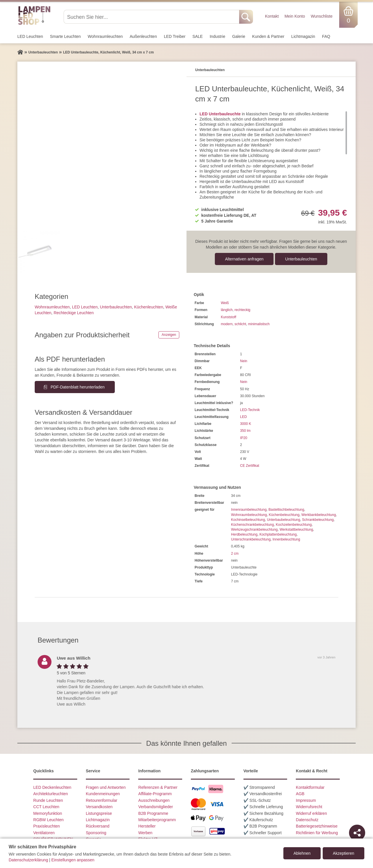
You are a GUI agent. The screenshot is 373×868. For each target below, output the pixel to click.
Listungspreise (99, 813)
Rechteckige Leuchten (74, 313)
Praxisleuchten (47, 826)
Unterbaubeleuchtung (284, 520)
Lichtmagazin (303, 36)
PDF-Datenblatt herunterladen (78, 387)
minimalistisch (259, 324)
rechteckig (242, 310)
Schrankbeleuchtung (318, 520)
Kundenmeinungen (103, 794)
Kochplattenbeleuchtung (278, 534)
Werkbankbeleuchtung (318, 515)
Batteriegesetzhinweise (317, 826)
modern (227, 324)
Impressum (306, 800)
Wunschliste (322, 16)
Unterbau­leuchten (301, 259)
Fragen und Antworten (106, 787)
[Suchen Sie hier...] (152, 17)
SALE (197, 36)
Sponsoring (96, 833)
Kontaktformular (310, 787)
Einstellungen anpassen (73, 860)
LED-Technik (250, 410)
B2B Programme (153, 813)
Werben (145, 833)
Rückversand (98, 826)
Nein (244, 361)
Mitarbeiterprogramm (157, 820)
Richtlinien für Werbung (317, 833)
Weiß (225, 303)
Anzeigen (169, 335)
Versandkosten (99, 807)
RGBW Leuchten (48, 820)
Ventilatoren (44, 833)
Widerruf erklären (311, 813)
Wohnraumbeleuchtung (249, 515)
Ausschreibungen (154, 800)
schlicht (240, 324)
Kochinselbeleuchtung (248, 520)
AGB (300, 794)
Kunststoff (229, 317)
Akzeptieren (344, 853)
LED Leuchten (30, 36)
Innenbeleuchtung (286, 539)
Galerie (239, 36)
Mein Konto (295, 16)
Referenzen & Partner (158, 787)
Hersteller (147, 826)
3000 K (245, 424)
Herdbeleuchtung (244, 534)
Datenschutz (307, 820)
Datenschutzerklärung (28, 860)
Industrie (217, 36)
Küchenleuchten (149, 307)
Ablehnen (302, 853)
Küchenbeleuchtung (284, 515)
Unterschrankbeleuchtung (251, 539)
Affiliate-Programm (155, 794)
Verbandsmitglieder (156, 807)
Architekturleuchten (51, 794)
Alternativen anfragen (244, 259)
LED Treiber (175, 36)
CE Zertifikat (250, 466)
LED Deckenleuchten (52, 787)
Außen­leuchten (143, 36)
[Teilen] (357, 833)
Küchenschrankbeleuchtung (252, 525)
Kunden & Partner (268, 36)
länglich (227, 310)
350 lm (245, 431)
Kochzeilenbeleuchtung (294, 525)
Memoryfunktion (48, 813)
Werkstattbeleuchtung (296, 530)
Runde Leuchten (48, 800)
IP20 (244, 438)
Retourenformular (102, 800)
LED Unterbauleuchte (220, 114)
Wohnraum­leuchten (105, 36)
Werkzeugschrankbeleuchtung (254, 530)
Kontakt (272, 16)
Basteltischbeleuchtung (286, 510)
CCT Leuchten (46, 807)
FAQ (326, 36)
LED (243, 417)
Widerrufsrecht (309, 807)
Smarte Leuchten (65, 36)
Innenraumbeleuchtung (249, 510)
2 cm (235, 554)
